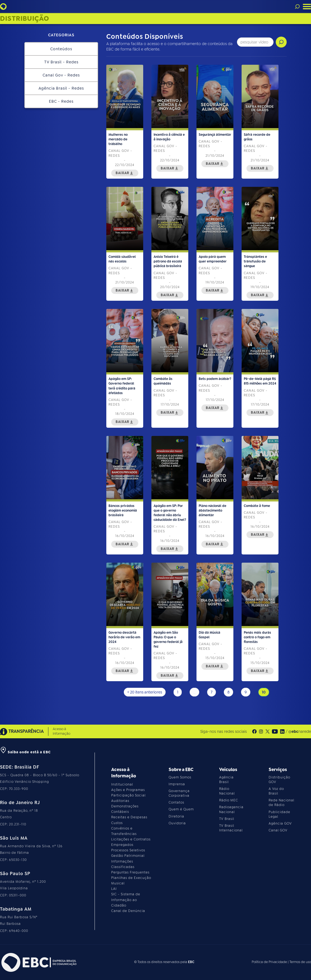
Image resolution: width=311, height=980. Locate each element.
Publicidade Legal (279, 814)
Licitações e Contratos (131, 839)
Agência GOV (280, 823)
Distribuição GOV (279, 780)
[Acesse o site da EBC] (38, 962)
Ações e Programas (128, 790)
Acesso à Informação (61, 731)
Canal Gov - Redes (61, 75)
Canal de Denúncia (128, 911)
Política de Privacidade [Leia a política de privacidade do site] (269, 962)
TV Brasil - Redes (61, 62)
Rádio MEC (229, 800)
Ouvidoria (177, 823)
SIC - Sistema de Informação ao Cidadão (126, 900)
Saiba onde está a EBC (25, 752)
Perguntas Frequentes (130, 872)
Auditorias (120, 801)
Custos (117, 823)
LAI (114, 889)
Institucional (122, 784)
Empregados (122, 845)
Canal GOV (278, 830)
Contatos (176, 802)
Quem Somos (180, 777)
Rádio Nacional (227, 791)
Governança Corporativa (179, 793)
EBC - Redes (61, 101)
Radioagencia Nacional (231, 809)
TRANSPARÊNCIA (22, 732)
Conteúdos (61, 49)
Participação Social (128, 795)
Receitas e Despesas (129, 817)
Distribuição (25, 19)
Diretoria (176, 816)
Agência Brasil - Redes (61, 88)
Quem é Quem (181, 809)
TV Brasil (227, 819)
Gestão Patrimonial (128, 856)
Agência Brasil (226, 780)
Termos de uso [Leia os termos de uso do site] (300, 962)
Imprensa (177, 784)
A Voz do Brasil (276, 791)
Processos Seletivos (128, 850)
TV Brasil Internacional (231, 828)
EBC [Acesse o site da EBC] (191, 962)
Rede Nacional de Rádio (281, 803)
